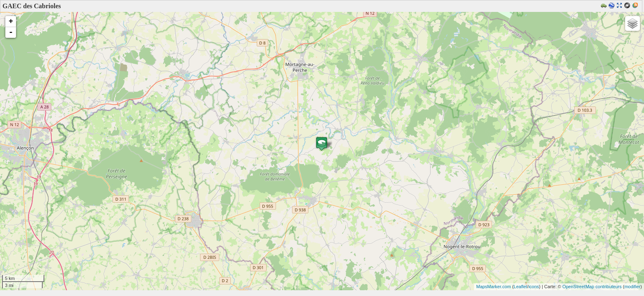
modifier (632, 287)
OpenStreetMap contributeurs (592, 287)
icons (534, 287)
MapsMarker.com (493, 287)
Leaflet (521, 287)
